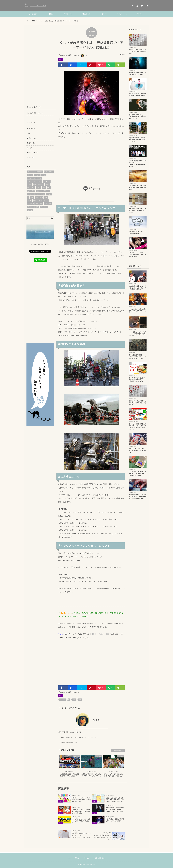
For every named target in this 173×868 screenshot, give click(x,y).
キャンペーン (31, 178)
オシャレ (39, 191)
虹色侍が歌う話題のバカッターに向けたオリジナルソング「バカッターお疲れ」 (137, 288)
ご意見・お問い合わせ (99, 858)
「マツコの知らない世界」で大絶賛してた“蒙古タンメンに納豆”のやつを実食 (137, 474)
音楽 (33, 188)
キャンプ (49, 194)
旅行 (50, 204)
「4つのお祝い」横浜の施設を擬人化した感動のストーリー (137, 311)
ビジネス (30, 175)
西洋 (80, 700)
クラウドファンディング (34, 181)
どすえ (85, 55)
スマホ (29, 185)
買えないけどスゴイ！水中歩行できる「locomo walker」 (137, 95)
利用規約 (77, 858)
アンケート (31, 194)
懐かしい (30, 210)
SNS (49, 188)
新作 (46, 172)
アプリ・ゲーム (122, 14)
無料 (41, 197)
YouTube (140, 14)
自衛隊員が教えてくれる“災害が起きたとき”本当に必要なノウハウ (137, 140)
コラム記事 (33, 14)
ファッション (31, 172)
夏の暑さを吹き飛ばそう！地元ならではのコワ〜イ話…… (137, 74)
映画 (35, 185)
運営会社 (87, 858)
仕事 (33, 191)
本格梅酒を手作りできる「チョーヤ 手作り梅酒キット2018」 (137, 211)
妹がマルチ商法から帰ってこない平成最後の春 (137, 233)
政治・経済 (86, 14)
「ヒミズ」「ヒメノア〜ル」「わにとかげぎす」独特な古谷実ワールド (137, 255)
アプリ (51, 172)
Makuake (41, 185)
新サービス (39, 204)
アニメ (46, 201)
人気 (29, 191)
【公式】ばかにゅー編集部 (101, 634)
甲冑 (74, 700)
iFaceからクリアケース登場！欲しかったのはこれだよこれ (137, 451)
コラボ (40, 201)
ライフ (104, 14)
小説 (46, 204)
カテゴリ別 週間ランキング (35, 113)
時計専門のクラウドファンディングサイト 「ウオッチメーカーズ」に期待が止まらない (138, 497)
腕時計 (39, 188)
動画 (32, 197)
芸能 (51, 14)
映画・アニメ (69, 14)
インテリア (31, 204)
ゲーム (44, 175)
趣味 (37, 207)
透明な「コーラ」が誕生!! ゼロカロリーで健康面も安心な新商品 (137, 51)
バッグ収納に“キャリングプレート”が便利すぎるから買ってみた (137, 334)
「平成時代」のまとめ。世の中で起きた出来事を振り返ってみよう (137, 188)
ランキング (44, 207)
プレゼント (31, 207)
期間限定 (40, 172)
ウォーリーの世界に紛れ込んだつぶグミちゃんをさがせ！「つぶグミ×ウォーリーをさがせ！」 (137, 427)
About (69, 858)
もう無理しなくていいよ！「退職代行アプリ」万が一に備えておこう (137, 117)
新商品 (47, 185)
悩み (35, 201)
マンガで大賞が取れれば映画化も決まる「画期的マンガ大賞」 (102, 837)
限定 (29, 188)
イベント (63, 700)
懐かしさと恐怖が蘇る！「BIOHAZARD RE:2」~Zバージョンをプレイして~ (137, 357)
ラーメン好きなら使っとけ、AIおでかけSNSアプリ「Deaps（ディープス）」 (137, 380)
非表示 (96, 189)
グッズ (39, 178)
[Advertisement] (91, 160)
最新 (46, 197)
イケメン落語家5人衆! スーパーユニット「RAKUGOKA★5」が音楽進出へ (138, 164)
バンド (29, 201)
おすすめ (39, 194)
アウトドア (47, 181)
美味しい (47, 191)
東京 (44, 188)
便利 (37, 197)
